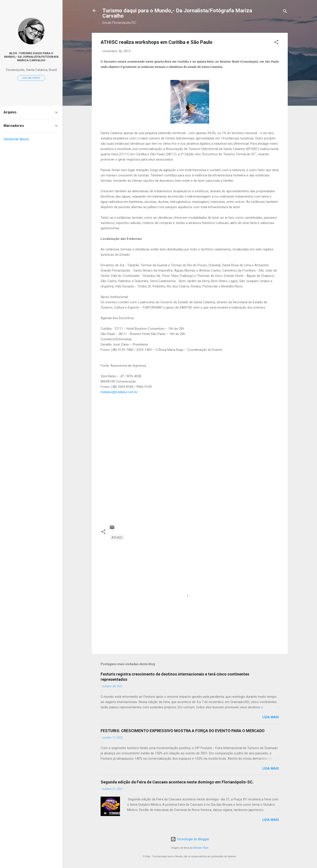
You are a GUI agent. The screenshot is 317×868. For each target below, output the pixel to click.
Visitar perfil (31, 78)
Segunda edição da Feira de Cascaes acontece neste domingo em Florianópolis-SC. (177, 782)
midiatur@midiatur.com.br (119, 392)
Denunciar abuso (16, 139)
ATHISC (117, 538)
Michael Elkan (201, 848)
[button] (276, 43)
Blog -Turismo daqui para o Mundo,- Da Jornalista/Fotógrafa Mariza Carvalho (31, 57)
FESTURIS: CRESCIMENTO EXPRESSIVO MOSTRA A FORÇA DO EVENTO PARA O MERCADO (183, 731)
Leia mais (271, 717)
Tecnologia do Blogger (190, 839)
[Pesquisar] (285, 12)
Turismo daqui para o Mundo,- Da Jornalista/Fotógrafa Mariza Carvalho (177, 13)
